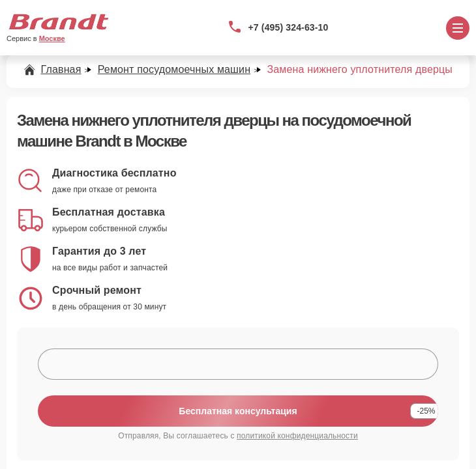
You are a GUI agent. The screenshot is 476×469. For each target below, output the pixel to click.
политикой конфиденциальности (297, 436)
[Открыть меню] (458, 28)
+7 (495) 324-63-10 (289, 27)
